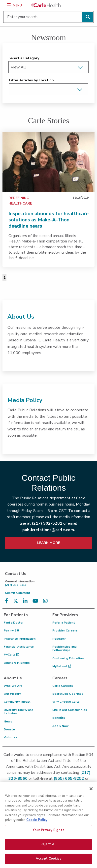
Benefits (59, 718)
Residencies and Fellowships (65, 648)
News (8, 721)
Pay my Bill (11, 630)
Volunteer (11, 737)
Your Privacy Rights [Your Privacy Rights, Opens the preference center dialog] (48, 833)
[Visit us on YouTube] (35, 601)
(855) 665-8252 (69, 778)
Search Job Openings (68, 694)
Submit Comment (18, 593)
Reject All (48, 848)
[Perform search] (88, 17)
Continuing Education (68, 658)
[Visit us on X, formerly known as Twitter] (16, 601)
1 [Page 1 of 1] (4, 278)
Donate (9, 729)
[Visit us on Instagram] (45, 601)
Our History (12, 694)
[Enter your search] (48, 17)
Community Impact (17, 702)
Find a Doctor (14, 623)
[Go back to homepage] (46, 5)
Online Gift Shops (17, 663)
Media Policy (25, 400)
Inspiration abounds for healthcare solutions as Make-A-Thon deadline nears (48, 220)
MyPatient (62, 666)
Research (59, 639)
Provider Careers (65, 630)
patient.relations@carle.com (48, 784)
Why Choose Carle (66, 702)
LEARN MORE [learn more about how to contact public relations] (49, 543)
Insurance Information (20, 639)
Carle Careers (63, 686)
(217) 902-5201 (47, 523)
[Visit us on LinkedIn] (25, 601)
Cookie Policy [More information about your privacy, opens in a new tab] (37, 823)
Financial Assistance (19, 647)
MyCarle (12, 655)
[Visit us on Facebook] (7, 601)
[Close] (91, 792)
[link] (48, 162)
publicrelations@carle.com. (49, 530)
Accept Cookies (48, 862)
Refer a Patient (64, 623)
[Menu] (9, 5)
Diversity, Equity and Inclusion (19, 712)
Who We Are (13, 686)
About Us (21, 317)
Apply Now (60, 726)
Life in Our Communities (70, 710)
